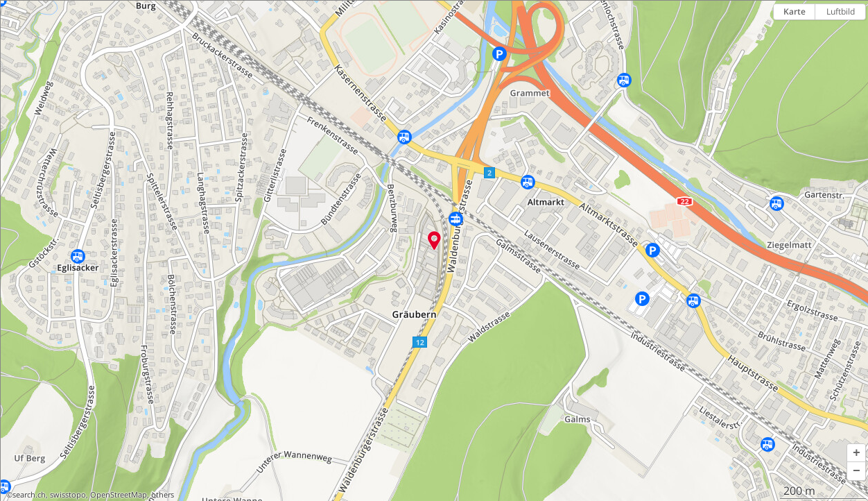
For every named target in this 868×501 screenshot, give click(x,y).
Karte (795, 11)
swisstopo (68, 495)
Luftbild (841, 11)
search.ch (29, 495)
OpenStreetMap (119, 495)
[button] (856, 453)
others (163, 495)
